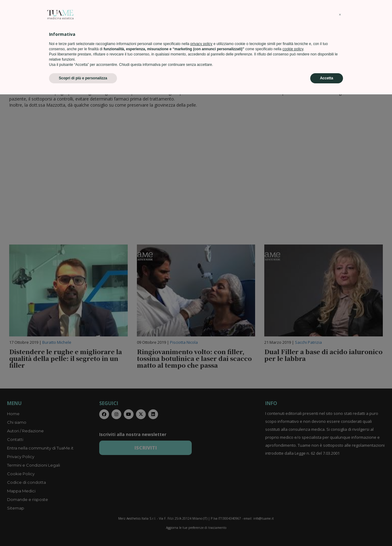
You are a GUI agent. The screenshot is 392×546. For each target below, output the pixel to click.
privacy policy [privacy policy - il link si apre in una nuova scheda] (202, 495)
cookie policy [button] (293, 501)
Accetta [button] (327, 530)
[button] (340, 466)
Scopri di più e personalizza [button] (83, 530)
